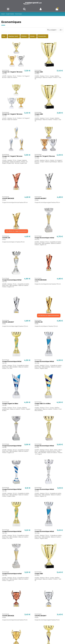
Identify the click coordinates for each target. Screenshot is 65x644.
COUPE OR (6, 238)
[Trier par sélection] (52, 30)
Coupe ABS (39, 72)
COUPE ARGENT (41, 198)
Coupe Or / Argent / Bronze (12, 72)
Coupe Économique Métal (12, 280)
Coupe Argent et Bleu (10, 404)
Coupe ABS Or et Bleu (43, 404)
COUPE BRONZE (8, 198)
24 (61, 30)
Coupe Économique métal (44, 238)
